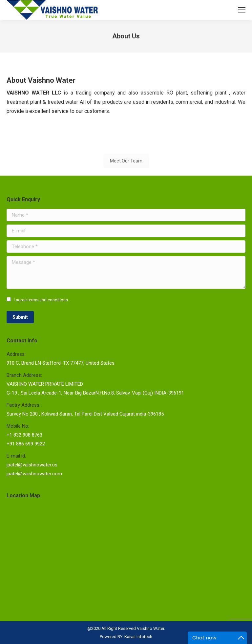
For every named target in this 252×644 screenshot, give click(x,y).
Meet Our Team (126, 161)
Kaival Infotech (138, 637)
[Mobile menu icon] (242, 10)
